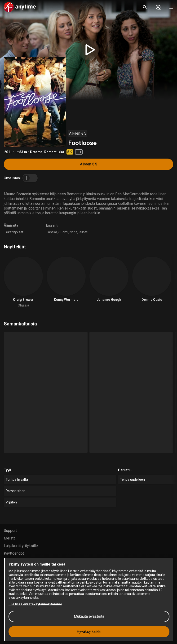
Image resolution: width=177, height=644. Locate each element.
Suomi (63, 232)
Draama (36, 152)
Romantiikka (54, 152)
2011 (8, 152)
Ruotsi (84, 232)
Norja (73, 232)
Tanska (52, 232)
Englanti (52, 225)
